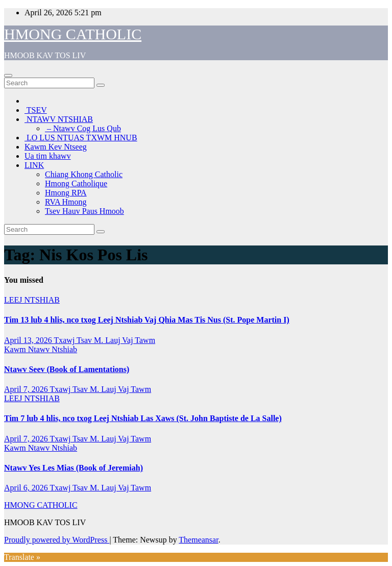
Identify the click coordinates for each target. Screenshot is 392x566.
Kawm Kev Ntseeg (56, 147)
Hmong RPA (66, 193)
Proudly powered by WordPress (57, 540)
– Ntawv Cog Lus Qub (83, 128)
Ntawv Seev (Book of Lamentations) (67, 369)
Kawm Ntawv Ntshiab (41, 349)
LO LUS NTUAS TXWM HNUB (81, 138)
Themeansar (198, 540)
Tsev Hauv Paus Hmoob (84, 211)
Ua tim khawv (48, 156)
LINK (34, 165)
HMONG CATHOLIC (73, 34)
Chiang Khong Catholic (84, 174)
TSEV (36, 110)
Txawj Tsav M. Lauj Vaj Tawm (104, 340)
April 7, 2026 (27, 389)
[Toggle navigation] (8, 76)
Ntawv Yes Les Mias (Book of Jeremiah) (73, 468)
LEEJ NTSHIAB (32, 300)
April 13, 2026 (29, 340)
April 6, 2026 (27, 488)
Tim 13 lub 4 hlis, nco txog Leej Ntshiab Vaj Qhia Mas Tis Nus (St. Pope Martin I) (147, 320)
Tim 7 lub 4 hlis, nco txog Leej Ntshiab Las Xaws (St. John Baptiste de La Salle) (143, 418)
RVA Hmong (66, 202)
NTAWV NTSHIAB (59, 119)
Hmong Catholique (76, 183)
